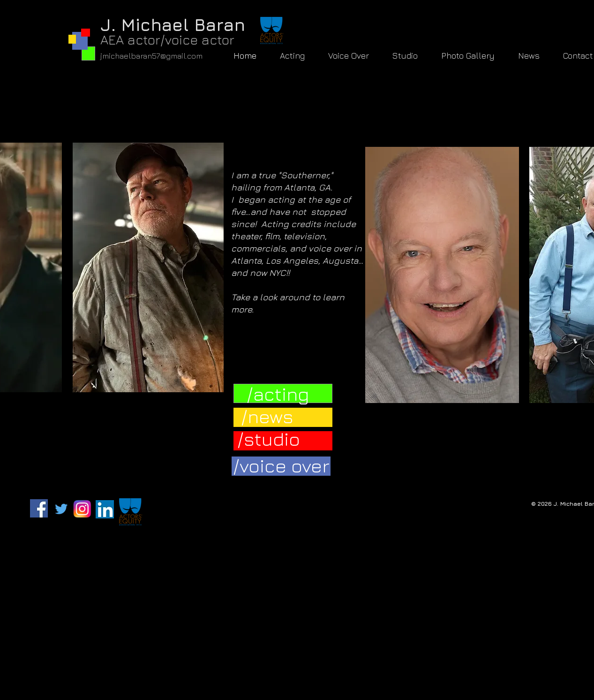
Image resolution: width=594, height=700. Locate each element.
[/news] (267, 416)
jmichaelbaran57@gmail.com (151, 56)
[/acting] (278, 393)
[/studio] (269, 438)
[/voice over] (281, 465)
